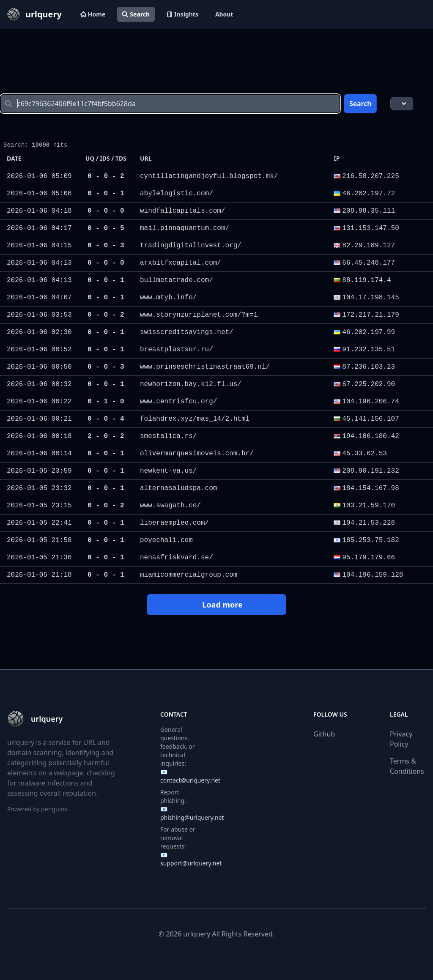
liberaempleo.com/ (174, 523)
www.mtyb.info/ (168, 298)
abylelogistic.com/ (177, 194)
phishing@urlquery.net (192, 817)
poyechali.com (166, 540)
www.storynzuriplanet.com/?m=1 (199, 315)
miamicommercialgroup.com (189, 575)
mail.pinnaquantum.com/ (185, 228)
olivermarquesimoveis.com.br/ (197, 454)
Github (324, 734)
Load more (216, 605)
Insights (182, 14)
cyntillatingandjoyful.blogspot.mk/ (209, 176)
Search (136, 14)
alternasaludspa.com (178, 488)
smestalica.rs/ (168, 436)
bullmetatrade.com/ (177, 280)
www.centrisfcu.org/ (178, 402)
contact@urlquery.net (190, 780)
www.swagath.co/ (170, 506)
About (224, 14)
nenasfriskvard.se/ (177, 558)
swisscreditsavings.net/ (187, 332)
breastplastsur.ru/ (177, 350)
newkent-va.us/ (168, 471)
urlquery (197, 934)
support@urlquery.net (191, 863)
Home (93, 14)
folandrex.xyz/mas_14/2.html (195, 419)
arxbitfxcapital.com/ (181, 263)
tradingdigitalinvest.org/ (191, 246)
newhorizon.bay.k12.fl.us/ (191, 384)
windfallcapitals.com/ (183, 211)
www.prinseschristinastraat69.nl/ (205, 367)
